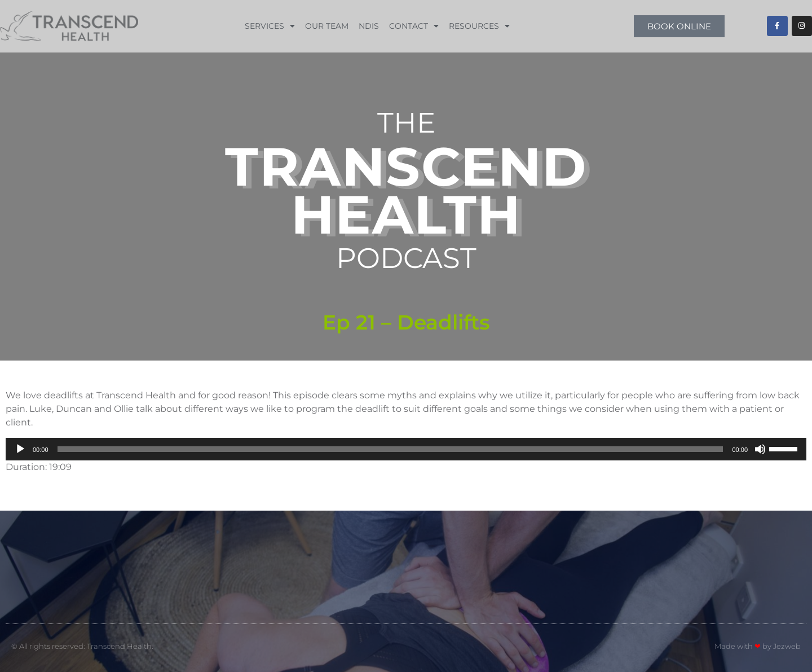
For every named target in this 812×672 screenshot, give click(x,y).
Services (270, 26)
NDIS (369, 26)
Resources (479, 26)
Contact (414, 26)
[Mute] (760, 449)
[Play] (20, 449)
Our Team (327, 26)
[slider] (390, 449)
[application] (406, 449)
